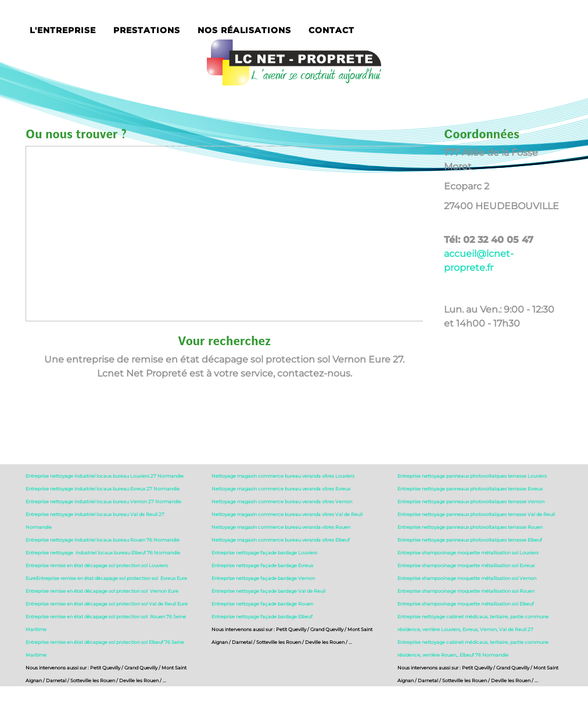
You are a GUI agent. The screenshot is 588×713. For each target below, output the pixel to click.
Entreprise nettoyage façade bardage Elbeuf (262, 617)
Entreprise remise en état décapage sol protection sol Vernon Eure (102, 591)
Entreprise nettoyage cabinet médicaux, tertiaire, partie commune (473, 617)
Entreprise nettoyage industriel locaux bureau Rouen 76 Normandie (103, 540)
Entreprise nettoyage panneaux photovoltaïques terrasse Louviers (472, 476)
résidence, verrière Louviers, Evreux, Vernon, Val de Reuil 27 (465, 629)
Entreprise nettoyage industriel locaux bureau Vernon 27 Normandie (103, 501)
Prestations (147, 30)
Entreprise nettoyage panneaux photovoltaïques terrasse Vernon (471, 501)
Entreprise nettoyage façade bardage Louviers (264, 553)
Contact (331, 30)
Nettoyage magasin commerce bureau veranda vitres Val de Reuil (287, 514)
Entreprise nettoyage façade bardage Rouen (262, 604)
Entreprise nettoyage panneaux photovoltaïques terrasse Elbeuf (470, 540)
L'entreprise (63, 30)
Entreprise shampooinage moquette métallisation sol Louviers (468, 553)
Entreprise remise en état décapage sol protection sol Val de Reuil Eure (107, 604)
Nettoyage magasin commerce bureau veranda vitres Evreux (281, 489)
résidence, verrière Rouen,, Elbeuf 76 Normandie (453, 655)
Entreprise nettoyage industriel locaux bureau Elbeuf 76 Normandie (103, 553)
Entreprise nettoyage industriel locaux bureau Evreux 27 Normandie (103, 489)
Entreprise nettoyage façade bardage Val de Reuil (268, 591)
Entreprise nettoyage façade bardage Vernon (263, 578)
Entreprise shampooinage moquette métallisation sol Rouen (466, 591)
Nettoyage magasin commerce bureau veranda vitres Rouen (281, 527)
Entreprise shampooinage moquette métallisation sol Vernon (467, 578)
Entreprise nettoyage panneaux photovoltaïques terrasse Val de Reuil (476, 514)
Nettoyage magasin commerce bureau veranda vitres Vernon (282, 501)
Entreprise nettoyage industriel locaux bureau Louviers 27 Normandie (105, 476)
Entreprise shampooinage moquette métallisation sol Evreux (466, 565)
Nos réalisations (244, 30)
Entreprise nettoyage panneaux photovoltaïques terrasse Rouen (470, 527)
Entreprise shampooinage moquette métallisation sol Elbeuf (466, 604)
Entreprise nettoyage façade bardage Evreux (262, 565)
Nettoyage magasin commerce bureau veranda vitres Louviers (283, 476)
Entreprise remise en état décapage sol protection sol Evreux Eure (112, 578)
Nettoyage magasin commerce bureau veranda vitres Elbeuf (281, 540)
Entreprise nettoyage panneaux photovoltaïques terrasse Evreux (470, 489)
